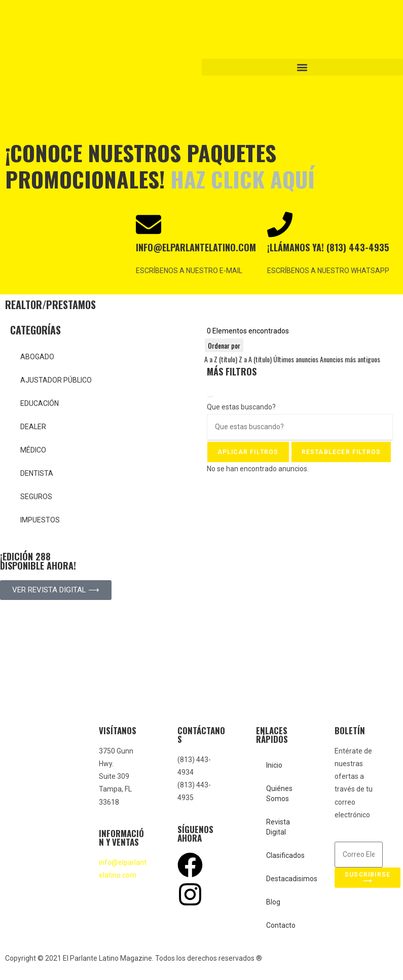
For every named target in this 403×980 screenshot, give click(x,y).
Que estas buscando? (241, 407)
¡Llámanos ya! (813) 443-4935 (328, 247)
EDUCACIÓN (40, 403)
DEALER (33, 427)
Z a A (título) (255, 359)
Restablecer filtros (341, 452)
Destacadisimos (285, 879)
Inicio (274, 765)
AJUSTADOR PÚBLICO (56, 380)
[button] (303, 67)
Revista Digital (278, 827)
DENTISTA (37, 473)
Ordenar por (224, 345)
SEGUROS (36, 497)
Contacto (281, 925)
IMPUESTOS (40, 520)
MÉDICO (33, 450)
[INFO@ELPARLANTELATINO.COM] (149, 224)
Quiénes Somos (279, 794)
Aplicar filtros (248, 452)
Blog (273, 902)
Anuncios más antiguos (350, 359)
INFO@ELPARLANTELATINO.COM (196, 247)
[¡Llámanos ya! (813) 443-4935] (280, 224)
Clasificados (285, 855)
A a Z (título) (221, 359)
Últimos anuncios (296, 359)
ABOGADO (37, 357)
